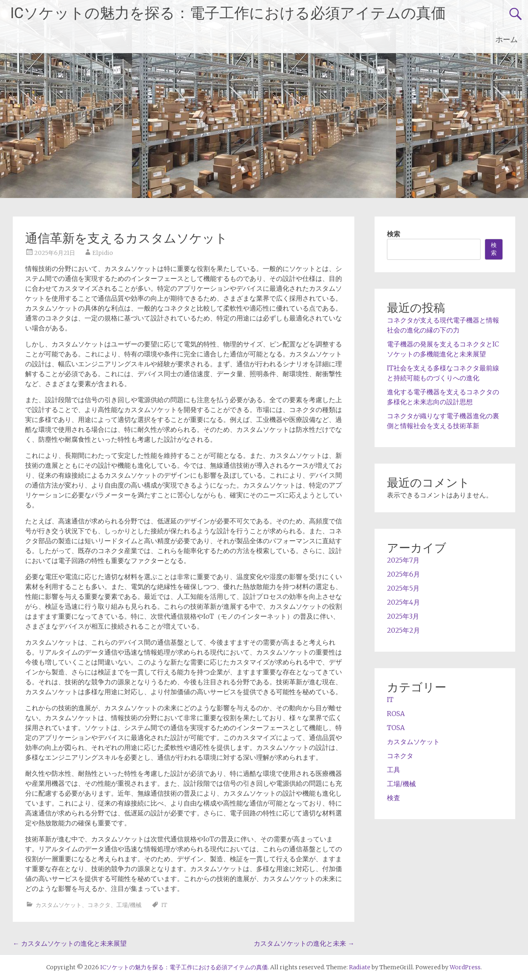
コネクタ (99, 905)
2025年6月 (403, 574)
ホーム (507, 39)
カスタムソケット (59, 905)
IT (164, 905)
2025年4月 (403, 602)
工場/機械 (129, 905)
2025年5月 (403, 588)
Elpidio (103, 253)
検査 (394, 798)
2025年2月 (403, 630)
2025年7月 (403, 560)
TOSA (396, 728)
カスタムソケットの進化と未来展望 (70, 943)
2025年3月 (403, 616)
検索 (394, 234)
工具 (394, 770)
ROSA (396, 714)
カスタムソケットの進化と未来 (304, 943)
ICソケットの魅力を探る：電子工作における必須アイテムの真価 (228, 13)
